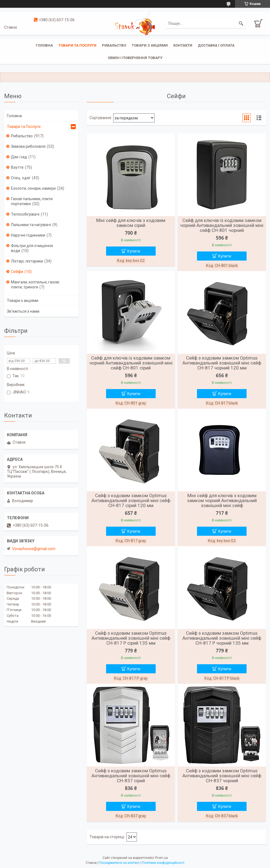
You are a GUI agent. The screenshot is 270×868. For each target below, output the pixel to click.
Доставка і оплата (216, 45)
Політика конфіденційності (163, 863)
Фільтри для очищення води (32, 248)
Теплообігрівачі (25, 214)
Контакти (183, 45)
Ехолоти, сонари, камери (33, 188)
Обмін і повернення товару (135, 58)
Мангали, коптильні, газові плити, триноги (35, 285)
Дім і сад (19, 157)
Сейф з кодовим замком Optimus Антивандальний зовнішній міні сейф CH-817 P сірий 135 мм (131, 638)
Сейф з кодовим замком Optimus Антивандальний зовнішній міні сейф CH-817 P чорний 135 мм (222, 638)
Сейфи (17, 272)
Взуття (17, 167)
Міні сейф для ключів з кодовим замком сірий (131, 223)
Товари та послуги (77, 45)
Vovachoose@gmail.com (34, 549)
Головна (44, 45)
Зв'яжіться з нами (23, 311)
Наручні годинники (28, 235)
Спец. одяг (21, 178)
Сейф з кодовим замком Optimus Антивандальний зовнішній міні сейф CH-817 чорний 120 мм (222, 363)
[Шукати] (241, 23)
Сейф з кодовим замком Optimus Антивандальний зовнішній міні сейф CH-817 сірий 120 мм (131, 500)
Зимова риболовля (28, 146)
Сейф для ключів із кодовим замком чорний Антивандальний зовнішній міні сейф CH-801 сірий (131, 363)
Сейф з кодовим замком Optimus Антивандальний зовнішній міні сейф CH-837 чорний (222, 776)
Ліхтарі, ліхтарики (27, 261)
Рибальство (114, 45)
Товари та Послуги (24, 127)
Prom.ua (161, 858)
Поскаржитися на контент (119, 863)
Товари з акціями (150, 45)
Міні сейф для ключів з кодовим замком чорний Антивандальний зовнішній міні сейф (222, 500)
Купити (134, 251)
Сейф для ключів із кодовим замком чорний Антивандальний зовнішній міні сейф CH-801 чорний (222, 225)
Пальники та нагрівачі (31, 225)
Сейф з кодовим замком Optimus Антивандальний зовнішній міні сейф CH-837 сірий (131, 776)
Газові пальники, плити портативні (32, 201)
